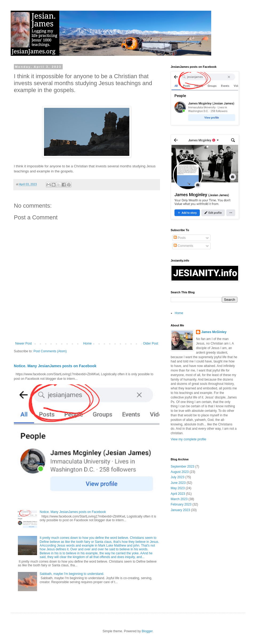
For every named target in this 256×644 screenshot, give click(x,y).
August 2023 (180, 472)
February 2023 (181, 504)
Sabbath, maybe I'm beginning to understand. (72, 574)
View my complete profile (188, 439)
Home (87, 343)
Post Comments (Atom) (50, 351)
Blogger (147, 631)
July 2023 (177, 477)
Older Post (151, 343)
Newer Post (23, 343)
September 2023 (183, 467)
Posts (180, 238)
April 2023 (178, 494)
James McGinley (214, 332)
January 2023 (180, 510)
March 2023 (179, 499)
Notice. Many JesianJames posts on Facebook (55, 366)
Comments (183, 246)
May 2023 (178, 488)
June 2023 (178, 483)
